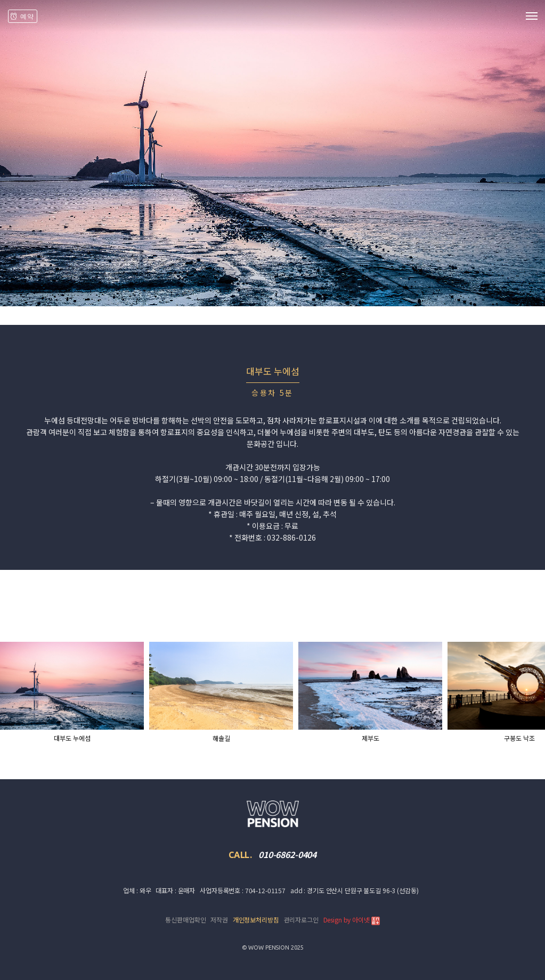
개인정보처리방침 (256, 920)
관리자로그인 (301, 920)
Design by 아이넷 (352, 920)
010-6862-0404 (287, 854)
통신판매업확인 (185, 920)
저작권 (219, 920)
